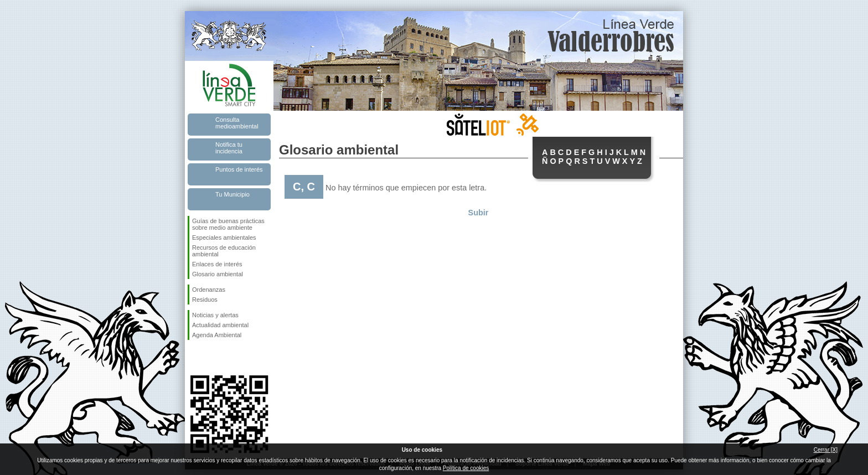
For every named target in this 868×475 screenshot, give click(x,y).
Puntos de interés (239, 169)
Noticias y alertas (215, 315)
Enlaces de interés (217, 264)
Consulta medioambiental (237, 123)
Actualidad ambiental (220, 325)
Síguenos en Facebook (194, 358)
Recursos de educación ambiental (224, 251)
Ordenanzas (209, 290)
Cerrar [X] (826, 450)
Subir (479, 213)
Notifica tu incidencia (229, 148)
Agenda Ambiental (217, 335)
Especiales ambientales (224, 237)
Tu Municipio (232, 194)
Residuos (205, 300)
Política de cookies (466, 468)
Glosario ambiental (218, 274)
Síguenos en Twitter (213, 358)
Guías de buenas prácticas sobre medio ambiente (228, 224)
